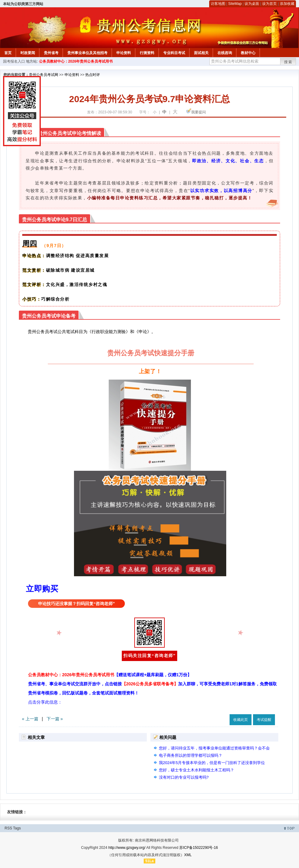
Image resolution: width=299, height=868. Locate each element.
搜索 (288, 62)
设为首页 (269, 4)
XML (188, 855)
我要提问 (199, 112)
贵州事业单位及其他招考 (87, 53)
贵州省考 (51, 53)
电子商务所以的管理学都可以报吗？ (191, 755)
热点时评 (93, 75)
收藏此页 (241, 720)
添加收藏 (287, 4)
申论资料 (124, 53)
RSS (8, 828)
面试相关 (201, 53)
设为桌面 (252, 4)
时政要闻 (28, 53)
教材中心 (248, 53)
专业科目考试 (174, 53)
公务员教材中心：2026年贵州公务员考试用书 (76, 61)
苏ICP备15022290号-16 (199, 848)
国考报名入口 (14, 61)
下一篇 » (55, 719)
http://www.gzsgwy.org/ (127, 848)
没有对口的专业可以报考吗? (184, 777)
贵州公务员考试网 (44, 75)
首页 (8, 53)
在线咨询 (225, 53)
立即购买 (42, 589)
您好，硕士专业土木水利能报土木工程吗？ (197, 770)
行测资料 (147, 53)
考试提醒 (264, 720)
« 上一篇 (30, 719)
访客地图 (218, 4)
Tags (17, 828)
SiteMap (235, 4)
